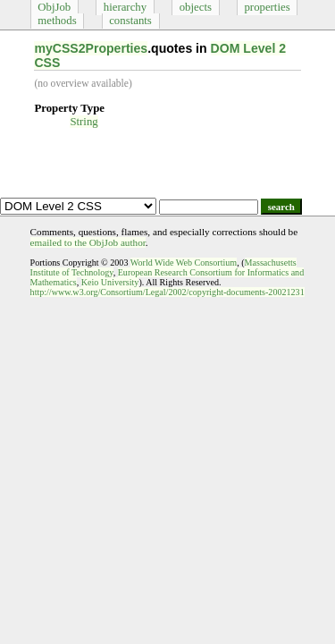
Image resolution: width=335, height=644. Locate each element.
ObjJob (54, 7)
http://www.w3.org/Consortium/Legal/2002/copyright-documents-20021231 (167, 292)
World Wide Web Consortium (184, 263)
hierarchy (125, 7)
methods (57, 21)
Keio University (110, 282)
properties (267, 7)
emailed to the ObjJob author (88, 242)
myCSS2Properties (91, 48)
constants (130, 21)
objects (196, 7)
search (281, 207)
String (84, 122)
